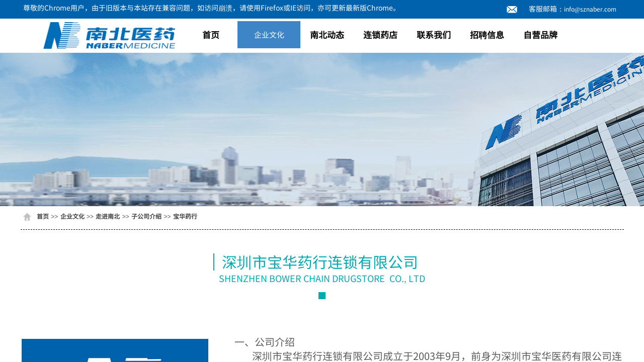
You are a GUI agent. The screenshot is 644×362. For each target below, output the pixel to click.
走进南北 (108, 216)
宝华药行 (185, 216)
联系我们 (434, 34)
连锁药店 (380, 34)
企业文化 (269, 34)
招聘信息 (487, 34)
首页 (211, 34)
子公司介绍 (146, 216)
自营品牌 (540, 34)
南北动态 (327, 34)
